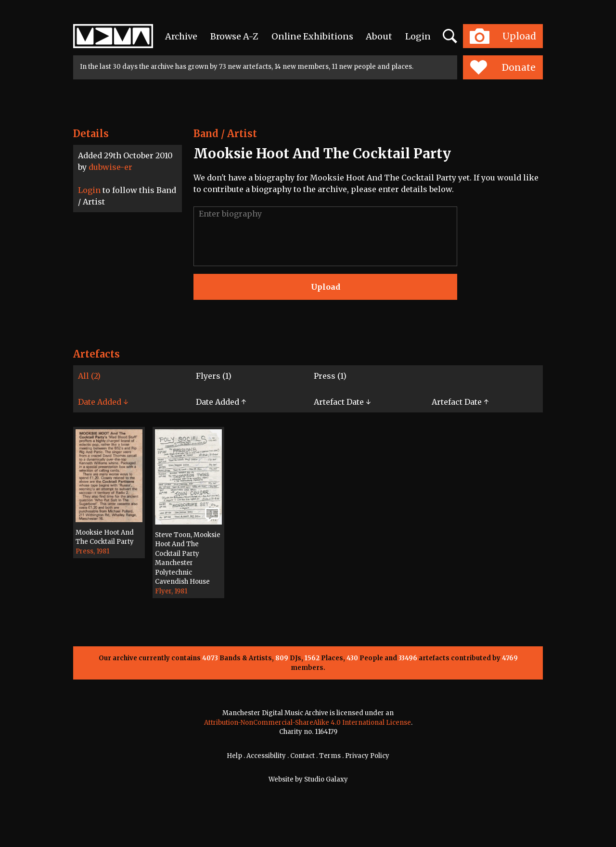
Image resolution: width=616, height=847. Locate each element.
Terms (330, 756)
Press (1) (330, 376)
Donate (503, 67)
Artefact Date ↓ (342, 402)
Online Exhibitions (312, 36)
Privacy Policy (367, 756)
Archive (181, 36)
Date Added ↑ (221, 402)
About (379, 36)
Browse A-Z (234, 36)
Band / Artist (225, 134)
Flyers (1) (214, 376)
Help (234, 756)
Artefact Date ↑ (460, 402)
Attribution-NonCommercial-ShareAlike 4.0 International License (308, 723)
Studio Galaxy (326, 779)
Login (418, 36)
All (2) (89, 376)
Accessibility (266, 756)
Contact (302, 756)
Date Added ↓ (103, 402)
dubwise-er (110, 167)
